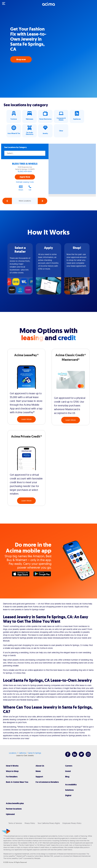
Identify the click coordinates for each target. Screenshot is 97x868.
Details (21, 188)
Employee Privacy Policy (72, 823)
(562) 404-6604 (26, 171)
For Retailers (12, 777)
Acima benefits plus (15, 803)
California (22, 753)
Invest (68, 771)
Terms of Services (15, 823)
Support (39, 777)
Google (43, 575)
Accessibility (71, 785)
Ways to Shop (12, 771)
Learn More (26, 419)
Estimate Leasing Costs (25, 182)
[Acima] (48, 5)
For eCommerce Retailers (47, 782)
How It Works (12, 766)
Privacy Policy (30, 823)
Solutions (69, 790)
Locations (13, 753)
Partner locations (14, 809)
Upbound (10, 814)
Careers (69, 766)
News (38, 771)
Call (30, 188)
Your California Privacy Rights (49, 823)
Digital (68, 795)
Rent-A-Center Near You (17, 782)
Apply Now (25, 177)
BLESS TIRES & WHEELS (25, 164)
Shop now (21, 59)
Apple (21, 575)
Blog (67, 777)
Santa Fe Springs (35, 753)
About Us (40, 766)
